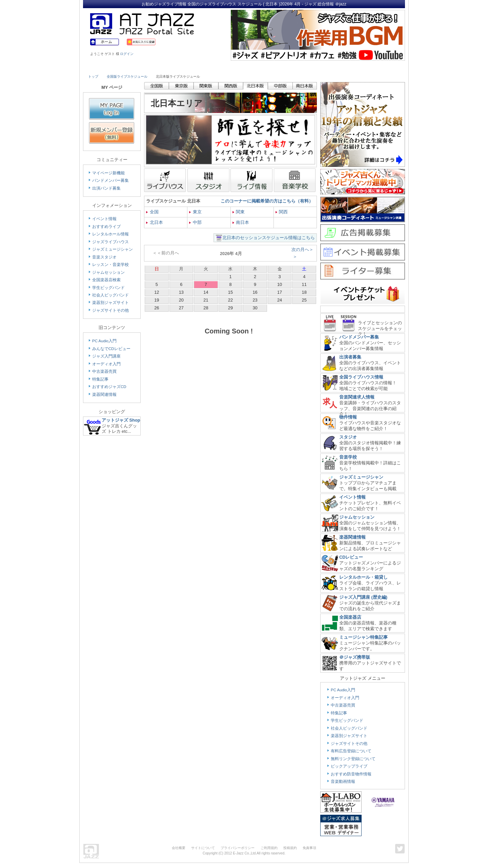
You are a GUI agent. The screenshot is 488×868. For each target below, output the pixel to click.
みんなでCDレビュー (111, 349)
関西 (282, 212)
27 (181, 308)
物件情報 (348, 417)
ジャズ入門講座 (106, 356)
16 (255, 292)
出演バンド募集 (106, 188)
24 (280, 300)
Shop (264, 67)
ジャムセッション (108, 272)
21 (206, 300)
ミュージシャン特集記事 (363, 637)
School (224, 67)
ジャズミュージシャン (113, 249)
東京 (195, 212)
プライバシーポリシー (238, 848)
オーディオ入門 (106, 364)
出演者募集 (350, 357)
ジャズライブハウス (110, 242)
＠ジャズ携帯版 (355, 657)
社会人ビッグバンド (110, 295)
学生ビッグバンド (108, 288)
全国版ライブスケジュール (127, 76)
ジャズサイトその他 (110, 310)
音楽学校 (348, 457)
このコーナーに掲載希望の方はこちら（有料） (267, 201)
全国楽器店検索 (106, 280)
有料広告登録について (351, 751)
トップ (93, 76)
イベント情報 (104, 219)
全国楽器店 (350, 617)
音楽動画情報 (343, 782)
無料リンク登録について (353, 759)
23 (255, 300)
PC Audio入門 (104, 341)
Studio (186, 67)
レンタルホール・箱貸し (363, 577)
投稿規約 (290, 848)
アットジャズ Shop (121, 420)
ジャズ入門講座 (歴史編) (363, 597)
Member (380, 67)
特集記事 (100, 379)
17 (280, 292)
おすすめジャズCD (109, 387)
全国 (152, 212)
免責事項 (309, 848)
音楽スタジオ (104, 257)
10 (280, 284)
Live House (107, 67)
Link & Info (342, 67)
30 (255, 308)
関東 (239, 212)
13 (181, 292)
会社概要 (179, 848)
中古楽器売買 (104, 371)
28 (206, 308)
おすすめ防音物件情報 (351, 774)
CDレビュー (351, 557)
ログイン (127, 54)
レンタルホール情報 (110, 234)
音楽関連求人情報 (357, 397)
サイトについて (203, 848)
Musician (147, 67)
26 (157, 308)
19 (157, 300)
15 (230, 292)
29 (230, 308)
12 (157, 292)
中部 (195, 222)
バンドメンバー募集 (110, 180)
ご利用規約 (269, 848)
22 (230, 300)
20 (181, 300)
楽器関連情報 (104, 394)
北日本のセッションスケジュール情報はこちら (269, 238)
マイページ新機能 (108, 173)
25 (304, 300)
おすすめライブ (106, 227)
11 (304, 284)
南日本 (241, 222)
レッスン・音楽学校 (110, 265)
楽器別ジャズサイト (110, 303)
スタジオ (348, 437)
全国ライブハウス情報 (361, 377)
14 (206, 292)
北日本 (155, 222)
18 (304, 292)
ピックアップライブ (349, 766)
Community (303, 67)
